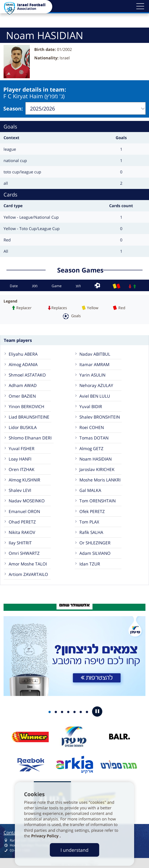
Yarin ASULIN (92, 374)
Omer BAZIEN (22, 395)
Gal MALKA (90, 489)
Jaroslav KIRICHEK (97, 468)
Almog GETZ (91, 447)
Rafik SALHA (91, 531)
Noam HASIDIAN (96, 458)
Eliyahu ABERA (23, 353)
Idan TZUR (90, 562)
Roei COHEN (92, 426)
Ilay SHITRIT (20, 541)
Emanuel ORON (24, 510)
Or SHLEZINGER (95, 541)
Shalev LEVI (20, 489)
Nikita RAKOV (22, 531)
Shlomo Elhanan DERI (30, 436)
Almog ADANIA (23, 363)
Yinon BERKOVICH (26, 405)
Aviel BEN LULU (95, 395)
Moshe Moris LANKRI (100, 478)
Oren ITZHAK (22, 468)
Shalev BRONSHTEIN (100, 416)
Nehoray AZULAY (96, 384)
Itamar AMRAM (94, 363)
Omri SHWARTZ (24, 552)
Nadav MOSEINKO (27, 499)
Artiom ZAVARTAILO (28, 573)
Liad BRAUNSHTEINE (29, 416)
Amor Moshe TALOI (28, 562)
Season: (13, 108)
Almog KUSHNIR (24, 478)
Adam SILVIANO (95, 552)
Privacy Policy (45, 836)
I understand (74, 850)
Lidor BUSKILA (23, 426)
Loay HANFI (20, 458)
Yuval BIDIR (91, 405)
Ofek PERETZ (92, 510)
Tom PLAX (89, 520)
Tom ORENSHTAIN (98, 499)
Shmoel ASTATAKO (27, 374)
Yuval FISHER (22, 447)
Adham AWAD (23, 384)
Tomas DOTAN (94, 436)
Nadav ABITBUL (95, 353)
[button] (140, 6)
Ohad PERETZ (22, 520)
